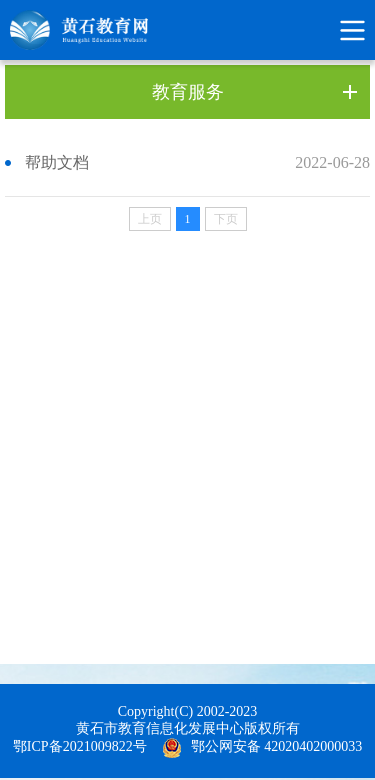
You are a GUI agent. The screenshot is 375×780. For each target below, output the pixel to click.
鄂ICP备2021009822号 (80, 746)
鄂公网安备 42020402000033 (277, 746)
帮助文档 (57, 162)
